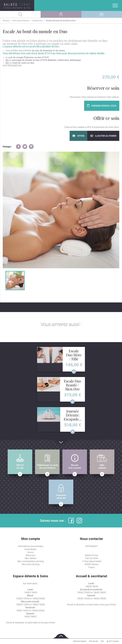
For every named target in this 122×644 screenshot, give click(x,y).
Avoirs (31, 552)
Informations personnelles (31, 546)
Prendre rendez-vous (102, 106)
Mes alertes (31, 558)
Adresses (31, 555)
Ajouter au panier (103, 136)
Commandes (30, 549)
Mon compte (31, 539)
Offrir (78, 136)
